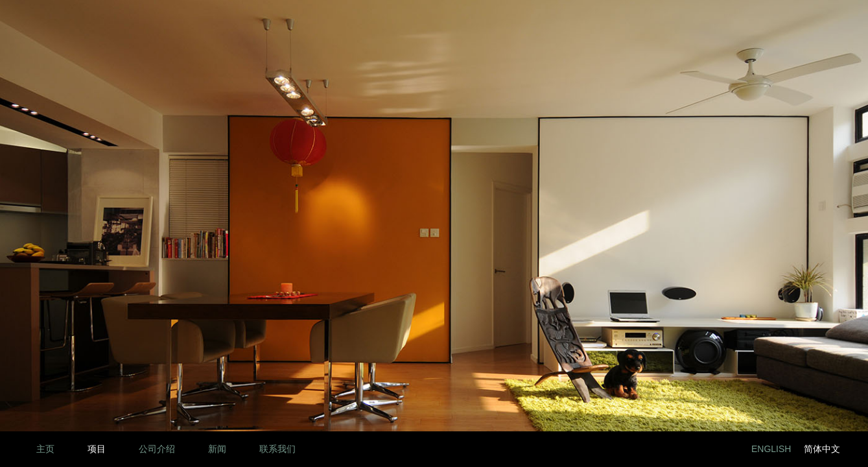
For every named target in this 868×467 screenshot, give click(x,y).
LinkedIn (662, 449)
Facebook (691, 449)
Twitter (721, 449)
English (771, 449)
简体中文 (822, 449)
